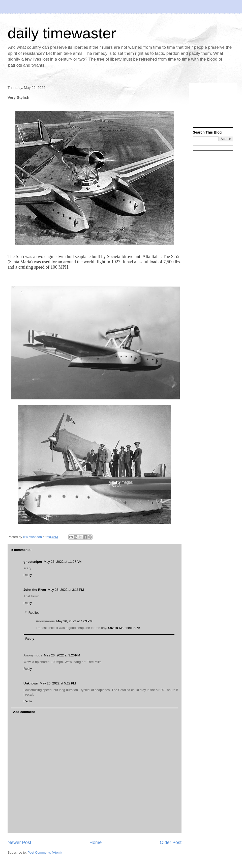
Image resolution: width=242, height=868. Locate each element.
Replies (34, 613)
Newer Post (19, 843)
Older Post (171, 843)
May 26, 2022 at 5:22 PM (58, 683)
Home (96, 843)
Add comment (24, 712)
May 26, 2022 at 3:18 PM (66, 590)
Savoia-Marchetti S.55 (124, 628)
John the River (35, 590)
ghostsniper (33, 562)
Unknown (31, 683)
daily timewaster (62, 33)
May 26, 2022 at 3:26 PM (62, 655)
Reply (28, 575)
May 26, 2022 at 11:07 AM (63, 562)
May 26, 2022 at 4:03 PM (74, 621)
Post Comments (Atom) (45, 852)
